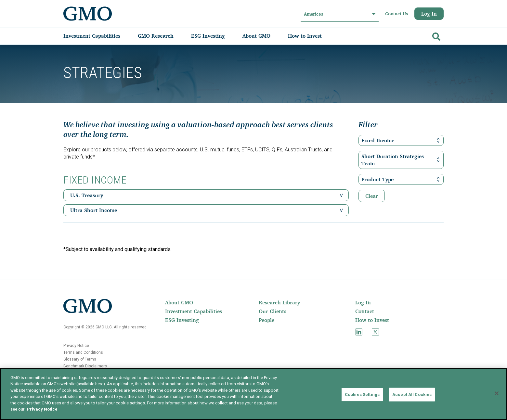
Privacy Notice (76, 346)
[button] (341, 195)
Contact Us (396, 14)
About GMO (179, 302)
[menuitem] (98, 36)
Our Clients (273, 311)
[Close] (497, 393)
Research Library (279, 302)
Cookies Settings (362, 395)
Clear (372, 196)
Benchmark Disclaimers (85, 366)
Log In (429, 14)
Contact (365, 311)
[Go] (435, 35)
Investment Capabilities (194, 311)
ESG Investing (182, 320)
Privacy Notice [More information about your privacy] (42, 409)
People (266, 320)
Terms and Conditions (83, 352)
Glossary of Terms (80, 359)
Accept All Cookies (412, 395)
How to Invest (372, 320)
